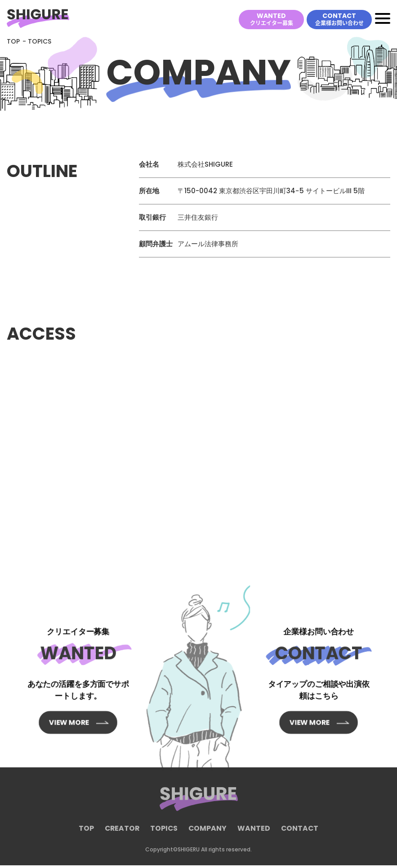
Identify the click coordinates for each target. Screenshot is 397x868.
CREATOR (121, 835)
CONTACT (339, 19)
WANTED (272, 19)
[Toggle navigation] (383, 20)
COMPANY (208, 835)
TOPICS (164, 835)
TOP (13, 44)
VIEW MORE (73, 709)
